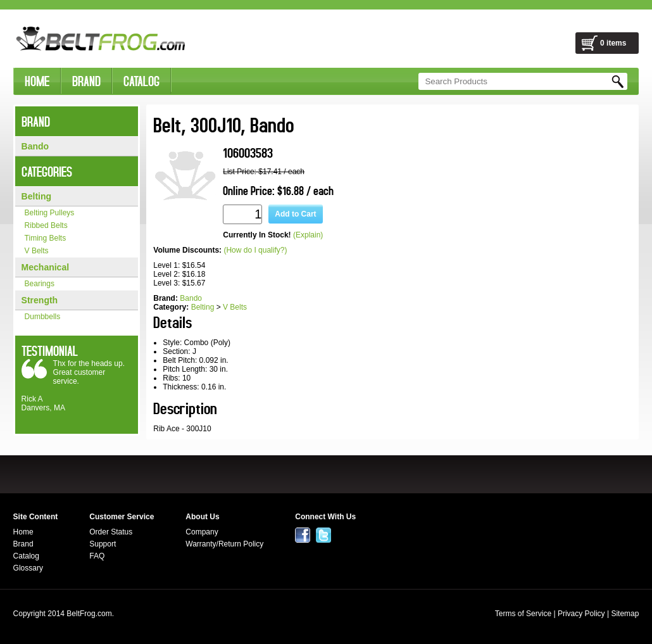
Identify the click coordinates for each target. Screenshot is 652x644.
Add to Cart (295, 214)
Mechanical (45, 267)
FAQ (97, 556)
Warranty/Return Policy (224, 544)
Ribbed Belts (46, 225)
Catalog (26, 556)
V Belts (37, 251)
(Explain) (308, 235)
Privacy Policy (581, 614)
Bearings (40, 284)
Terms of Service (523, 614)
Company (202, 532)
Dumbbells (43, 317)
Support (103, 544)
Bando (35, 146)
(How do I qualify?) (255, 250)
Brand (23, 544)
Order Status (111, 532)
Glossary (28, 568)
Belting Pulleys (50, 213)
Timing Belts (46, 238)
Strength (40, 300)
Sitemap (625, 614)
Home (23, 532)
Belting (36, 196)
